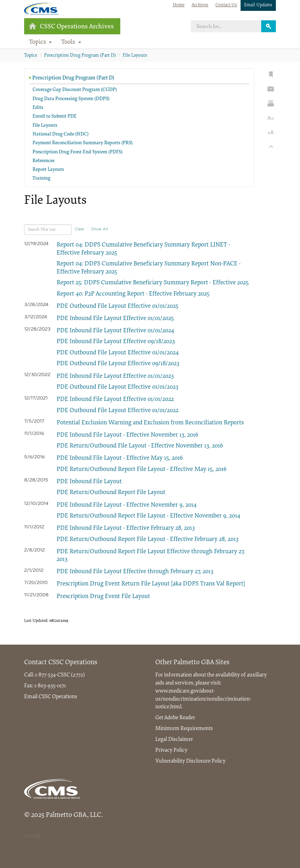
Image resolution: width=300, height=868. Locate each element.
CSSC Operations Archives (71, 26)
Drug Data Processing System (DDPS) (71, 99)
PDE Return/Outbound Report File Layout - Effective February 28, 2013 (148, 540)
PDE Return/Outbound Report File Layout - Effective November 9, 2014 (148, 516)
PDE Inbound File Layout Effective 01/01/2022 (115, 400)
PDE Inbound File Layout (89, 482)
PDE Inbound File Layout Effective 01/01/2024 (115, 331)
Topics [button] (41, 42)
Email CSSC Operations (51, 697)
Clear (80, 229)
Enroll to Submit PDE (55, 117)
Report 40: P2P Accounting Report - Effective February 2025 (133, 294)
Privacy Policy (171, 750)
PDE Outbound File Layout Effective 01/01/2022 (117, 411)
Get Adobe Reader (175, 718)
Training (41, 179)
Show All (99, 229)
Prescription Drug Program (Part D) (80, 56)
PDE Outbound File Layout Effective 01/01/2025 (117, 306)
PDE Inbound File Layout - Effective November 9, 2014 (127, 505)
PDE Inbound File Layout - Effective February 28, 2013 (126, 528)
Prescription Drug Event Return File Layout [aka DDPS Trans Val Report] (151, 584)
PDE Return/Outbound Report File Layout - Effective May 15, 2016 (142, 470)
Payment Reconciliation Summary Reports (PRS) (83, 143)
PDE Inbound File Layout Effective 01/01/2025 (115, 319)
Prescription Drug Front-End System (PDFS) (77, 152)
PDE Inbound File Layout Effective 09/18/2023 (116, 342)
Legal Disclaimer (174, 739)
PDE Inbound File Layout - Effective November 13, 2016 (127, 435)
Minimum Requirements (184, 729)
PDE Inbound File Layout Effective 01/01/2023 (115, 376)
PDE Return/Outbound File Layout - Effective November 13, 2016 (140, 446)
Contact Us (226, 5)
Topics (31, 56)
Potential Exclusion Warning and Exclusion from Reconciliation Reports (150, 423)
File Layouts (135, 56)
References (44, 161)
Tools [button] (71, 42)
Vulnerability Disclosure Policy (190, 761)
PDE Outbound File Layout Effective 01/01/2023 (117, 387)
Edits (38, 108)
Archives (200, 5)
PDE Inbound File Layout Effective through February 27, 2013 (135, 572)
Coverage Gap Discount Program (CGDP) (75, 90)
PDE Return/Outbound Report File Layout (111, 493)
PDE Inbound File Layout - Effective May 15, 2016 (120, 458)
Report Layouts (48, 170)
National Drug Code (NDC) (60, 134)
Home (179, 5)
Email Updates (258, 5)
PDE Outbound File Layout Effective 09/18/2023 (118, 364)
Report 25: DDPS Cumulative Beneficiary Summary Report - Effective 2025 (153, 283)
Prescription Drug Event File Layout (103, 597)
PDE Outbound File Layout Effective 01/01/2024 (118, 353)
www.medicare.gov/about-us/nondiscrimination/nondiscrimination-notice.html (203, 699)
